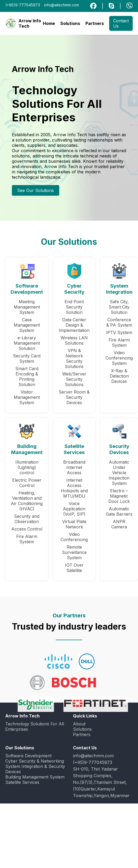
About (79, 724)
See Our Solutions (36, 190)
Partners (95, 23)
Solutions (70, 23)
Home (49, 23)
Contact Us (121, 23)
